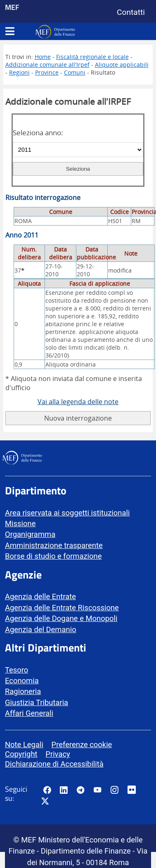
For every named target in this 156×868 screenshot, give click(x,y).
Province (47, 72)
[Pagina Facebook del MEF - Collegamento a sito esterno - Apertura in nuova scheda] (47, 790)
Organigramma (30, 534)
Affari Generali (29, 713)
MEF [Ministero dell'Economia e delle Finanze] (12, 7)
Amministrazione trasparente (54, 545)
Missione (20, 523)
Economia (22, 681)
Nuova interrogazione (78, 418)
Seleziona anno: (38, 133)
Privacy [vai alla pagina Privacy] (58, 754)
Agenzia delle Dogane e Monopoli (61, 618)
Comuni (75, 72)
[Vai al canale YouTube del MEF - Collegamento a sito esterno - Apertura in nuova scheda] (97, 790)
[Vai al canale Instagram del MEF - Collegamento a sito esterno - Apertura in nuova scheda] (114, 790)
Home (43, 57)
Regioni (19, 72)
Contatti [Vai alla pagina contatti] (131, 12)
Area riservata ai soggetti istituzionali (67, 513)
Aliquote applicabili (122, 65)
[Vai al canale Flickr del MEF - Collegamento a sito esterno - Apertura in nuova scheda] (134, 790)
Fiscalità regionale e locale (92, 57)
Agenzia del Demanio (41, 629)
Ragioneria (23, 691)
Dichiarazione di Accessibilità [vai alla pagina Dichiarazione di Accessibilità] (54, 764)
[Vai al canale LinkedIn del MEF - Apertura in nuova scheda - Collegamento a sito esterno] (64, 790)
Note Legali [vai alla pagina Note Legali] (24, 745)
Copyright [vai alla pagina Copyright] (21, 754)
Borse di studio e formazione (53, 556)
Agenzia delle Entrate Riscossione (62, 608)
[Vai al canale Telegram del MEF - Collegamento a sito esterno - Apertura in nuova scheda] (80, 790)
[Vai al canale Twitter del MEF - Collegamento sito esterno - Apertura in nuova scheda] (45, 802)
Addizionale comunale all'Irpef (47, 65)
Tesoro (17, 670)
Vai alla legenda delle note (78, 402)
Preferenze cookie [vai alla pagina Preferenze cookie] (82, 745)
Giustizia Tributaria (37, 702)
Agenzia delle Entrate (40, 596)
